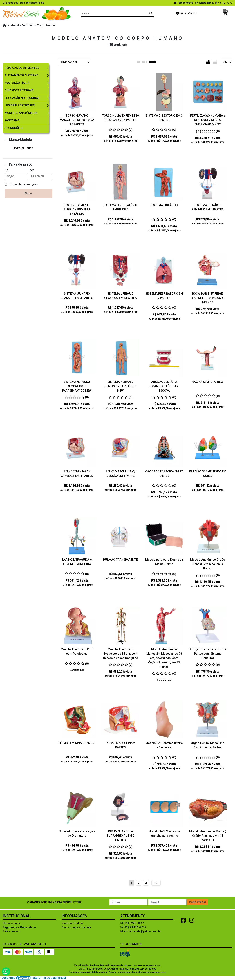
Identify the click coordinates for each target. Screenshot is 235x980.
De (6, 170)
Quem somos (11, 923)
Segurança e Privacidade (19, 927)
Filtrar (28, 193)
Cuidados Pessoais (19, 90)
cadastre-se (37, 3)
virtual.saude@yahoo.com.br (141, 931)
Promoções (13, 128)
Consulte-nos (77, 670)
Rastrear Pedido (72, 923)
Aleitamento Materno (21, 75)
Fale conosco (12, 931)
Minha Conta (186, 13)
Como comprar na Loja (76, 927)
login (22, 3)
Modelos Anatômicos (21, 113)
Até (32, 170)
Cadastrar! (198, 902)
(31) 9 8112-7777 (133, 927)
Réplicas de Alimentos (22, 68)
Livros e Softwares (20, 105)
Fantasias (12, 120)
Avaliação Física (17, 83)
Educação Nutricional (22, 98)
